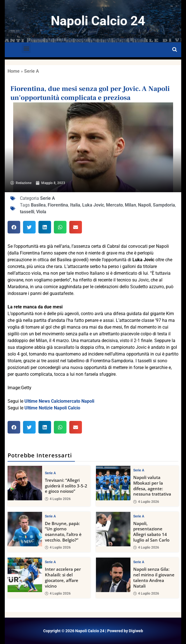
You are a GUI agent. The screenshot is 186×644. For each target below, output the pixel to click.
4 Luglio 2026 (58, 499)
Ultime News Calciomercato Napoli (59, 401)
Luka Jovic (93, 205)
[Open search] (175, 50)
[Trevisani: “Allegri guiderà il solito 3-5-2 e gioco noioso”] (25, 483)
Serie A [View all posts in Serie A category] (50, 473)
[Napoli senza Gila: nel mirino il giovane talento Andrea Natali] (113, 575)
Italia (75, 205)
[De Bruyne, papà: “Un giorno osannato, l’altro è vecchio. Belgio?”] (25, 529)
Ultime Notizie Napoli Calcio (52, 408)
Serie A (32, 71)
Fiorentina (58, 205)
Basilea (38, 205)
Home (14, 71)
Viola (41, 212)
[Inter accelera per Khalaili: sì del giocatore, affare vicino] (25, 575)
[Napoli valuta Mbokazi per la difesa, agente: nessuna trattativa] (113, 483)
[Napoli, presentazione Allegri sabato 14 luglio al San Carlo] (113, 529)
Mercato (114, 205)
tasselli (27, 212)
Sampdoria (164, 205)
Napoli (144, 205)
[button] (26, 48)
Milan (130, 205)
